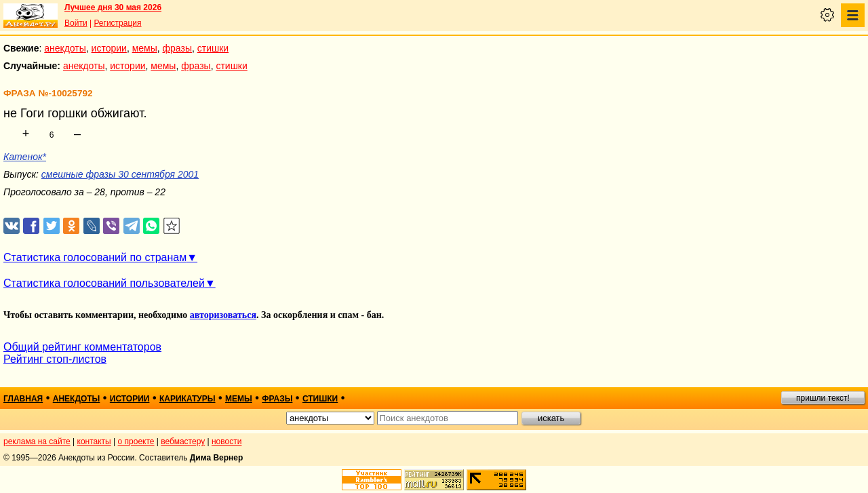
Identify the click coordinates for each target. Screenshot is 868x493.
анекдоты (65, 48)
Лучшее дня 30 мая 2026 (113, 7)
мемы (145, 48)
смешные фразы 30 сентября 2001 (120, 174)
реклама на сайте (37, 441)
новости (226, 441)
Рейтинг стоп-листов (55, 359)
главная (23, 399)
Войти (76, 23)
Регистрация (117, 23)
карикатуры (188, 399)
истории (109, 48)
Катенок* (25, 157)
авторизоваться (223, 315)
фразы (177, 48)
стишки (213, 48)
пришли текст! (823, 398)
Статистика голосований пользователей (104, 283)
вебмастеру (183, 441)
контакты (94, 441)
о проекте (136, 441)
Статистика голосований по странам (95, 257)
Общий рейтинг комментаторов (82, 347)
